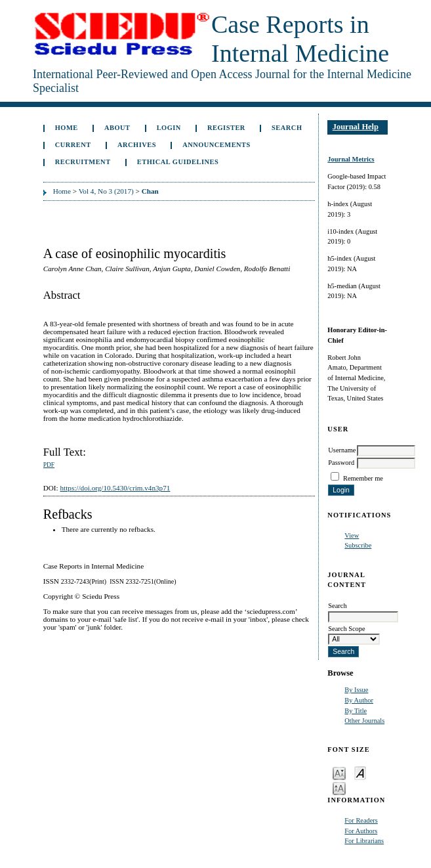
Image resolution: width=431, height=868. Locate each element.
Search (287, 128)
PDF (49, 465)
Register (226, 128)
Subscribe (358, 545)
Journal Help (356, 127)
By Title (356, 711)
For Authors (361, 831)
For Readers (361, 820)
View (352, 535)
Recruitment (83, 162)
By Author (359, 700)
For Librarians (364, 841)
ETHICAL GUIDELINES (178, 162)
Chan (150, 191)
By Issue (356, 690)
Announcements (216, 145)
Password (341, 463)
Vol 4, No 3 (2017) (106, 191)
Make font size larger (339, 788)
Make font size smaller (339, 772)
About (117, 128)
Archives (137, 145)
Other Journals (364, 721)
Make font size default (360, 772)
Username (342, 450)
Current (73, 145)
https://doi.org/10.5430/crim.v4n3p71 (115, 488)
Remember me (363, 478)
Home (67, 128)
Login (169, 128)
